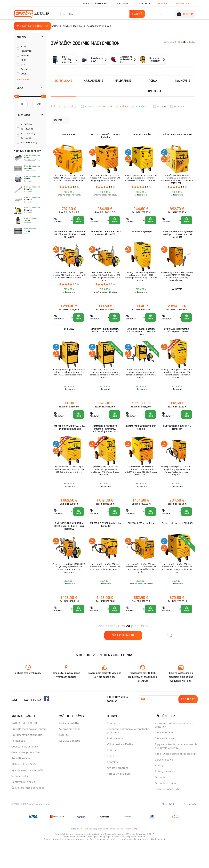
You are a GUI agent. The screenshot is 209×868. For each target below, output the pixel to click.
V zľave (162, 106)
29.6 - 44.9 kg (28, 133)
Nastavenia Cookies (23, 807)
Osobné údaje (190, 829)
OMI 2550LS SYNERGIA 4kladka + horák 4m (105, 546)
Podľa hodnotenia (153, 86)
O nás (110, 781)
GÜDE (24, 74)
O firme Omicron (165, 763)
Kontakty (144, 3)
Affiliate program (117, 793)
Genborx (25, 69)
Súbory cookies (21, 801)
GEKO (24, 60)
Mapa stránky (168, 829)
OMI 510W (69, 340)
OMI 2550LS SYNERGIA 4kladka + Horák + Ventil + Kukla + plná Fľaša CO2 (69, 241)
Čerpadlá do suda (165, 808)
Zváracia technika (73, 26)
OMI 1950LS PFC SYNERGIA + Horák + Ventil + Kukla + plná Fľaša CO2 (69, 547)
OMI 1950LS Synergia (141, 238)
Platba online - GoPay (24, 789)
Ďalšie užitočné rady (167, 814)
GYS (23, 65)
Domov (55, 26)
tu (136, 854)
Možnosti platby (69, 748)
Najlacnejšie (93, 81)
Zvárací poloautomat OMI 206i (177, 546)
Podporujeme (115, 763)
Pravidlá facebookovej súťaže (29, 754)
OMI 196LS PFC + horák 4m (141, 544)
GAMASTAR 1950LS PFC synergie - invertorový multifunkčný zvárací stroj (105, 445)
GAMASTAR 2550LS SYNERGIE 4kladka (141, 444)
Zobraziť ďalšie (123, 660)
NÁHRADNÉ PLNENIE (25, 748)
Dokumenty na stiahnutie (27, 760)
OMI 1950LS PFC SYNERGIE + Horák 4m (177, 444)
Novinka (179, 106)
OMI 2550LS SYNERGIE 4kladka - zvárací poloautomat (69, 445)
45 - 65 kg (26, 138)
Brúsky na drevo (165, 796)
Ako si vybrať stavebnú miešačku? (176, 779)
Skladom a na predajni (98, 106)
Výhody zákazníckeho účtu (28, 795)
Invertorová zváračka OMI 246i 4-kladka (105, 137)
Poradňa (112, 748)
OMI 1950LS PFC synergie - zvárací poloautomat (177, 341)
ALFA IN (25, 55)
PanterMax (26, 51)
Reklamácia (18, 766)
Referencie (113, 775)
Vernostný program (95, 3)
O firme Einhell (164, 757)
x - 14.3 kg (26, 124)
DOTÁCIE (65, 760)
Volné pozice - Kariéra (120, 769)
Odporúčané (64, 81)
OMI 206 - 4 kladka (141, 136)
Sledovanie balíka (70, 754)
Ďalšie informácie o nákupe (28, 813)
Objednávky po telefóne (26, 777)
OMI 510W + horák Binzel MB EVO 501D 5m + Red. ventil (105, 341)
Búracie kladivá (164, 784)
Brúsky (159, 790)
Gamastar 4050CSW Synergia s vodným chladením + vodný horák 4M (177, 241)
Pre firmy (123, 3)
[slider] (16, 96)
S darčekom (143, 106)
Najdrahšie (123, 81)
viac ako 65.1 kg (29, 142)
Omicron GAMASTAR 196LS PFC (177, 137)
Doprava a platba (70, 766)
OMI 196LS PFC (69, 136)
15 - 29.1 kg (27, 129)
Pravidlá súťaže (21, 783)
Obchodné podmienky (25, 771)
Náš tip (124, 106)
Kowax (24, 46)
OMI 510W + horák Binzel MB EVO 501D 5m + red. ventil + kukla (141, 343)
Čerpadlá (160, 802)
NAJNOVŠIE (183, 81)
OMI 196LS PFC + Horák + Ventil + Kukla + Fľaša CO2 (105, 239)
